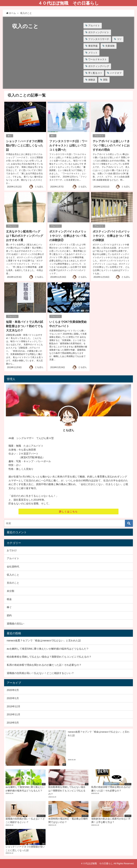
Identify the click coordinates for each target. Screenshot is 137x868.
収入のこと (13, 575)
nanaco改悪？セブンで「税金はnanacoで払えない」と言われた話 (44, 640)
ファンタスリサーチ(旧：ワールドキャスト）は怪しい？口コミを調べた (68, 145)
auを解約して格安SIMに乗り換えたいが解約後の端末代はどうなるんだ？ (48, 649)
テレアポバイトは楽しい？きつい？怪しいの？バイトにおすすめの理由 (111, 145)
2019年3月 (13, 723)
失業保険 (110, 46)
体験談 (92, 80)
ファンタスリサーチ (99, 39)
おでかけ (12, 550)
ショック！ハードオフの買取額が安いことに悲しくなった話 (25, 145)
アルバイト (94, 26)
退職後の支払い (15, 624)
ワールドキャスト (98, 59)
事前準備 (93, 46)
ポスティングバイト (99, 32)
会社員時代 (13, 567)
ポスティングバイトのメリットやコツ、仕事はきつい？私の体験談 (111, 236)
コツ (119, 39)
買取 (105, 80)
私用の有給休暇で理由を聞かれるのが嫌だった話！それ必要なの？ (44, 665)
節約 (9, 615)
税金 (9, 599)
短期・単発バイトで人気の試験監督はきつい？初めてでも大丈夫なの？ (25, 326)
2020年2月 (13, 690)
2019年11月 (14, 714)
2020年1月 (13, 698)
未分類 (10, 591)
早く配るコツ (95, 73)
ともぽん (39, 187)
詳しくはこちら (68, 512)
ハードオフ (116, 73)
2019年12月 (14, 706)
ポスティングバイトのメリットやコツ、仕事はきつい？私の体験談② (68, 236)
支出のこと (13, 583)
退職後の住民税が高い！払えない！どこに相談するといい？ (40, 673)
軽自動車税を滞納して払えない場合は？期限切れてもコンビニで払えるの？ (49, 657)
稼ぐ (10, 136)
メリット (93, 53)
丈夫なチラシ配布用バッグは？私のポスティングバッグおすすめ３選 (25, 236)
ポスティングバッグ (99, 66)
